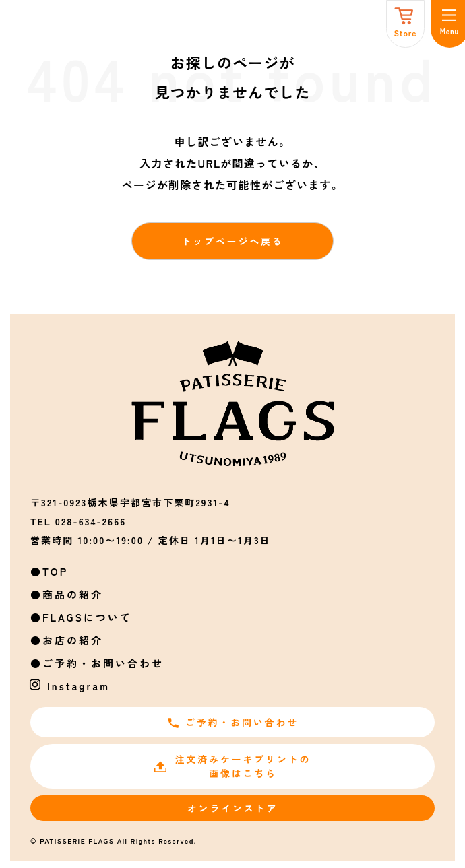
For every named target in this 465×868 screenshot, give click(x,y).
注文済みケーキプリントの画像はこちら (233, 766)
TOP (55, 571)
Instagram (79, 686)
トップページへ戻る (232, 241)
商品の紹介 (73, 594)
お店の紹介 (73, 640)
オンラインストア (232, 808)
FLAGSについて (87, 617)
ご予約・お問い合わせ (103, 663)
